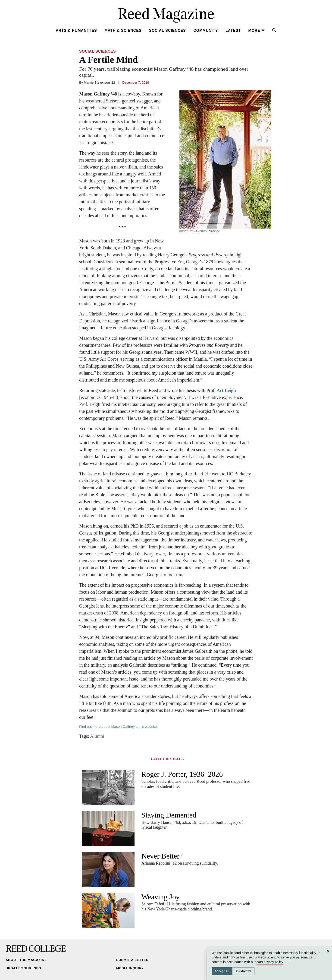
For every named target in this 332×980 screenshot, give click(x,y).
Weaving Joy (161, 897)
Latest (233, 30)
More (257, 30)
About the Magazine (26, 960)
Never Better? (162, 856)
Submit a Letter (132, 960)
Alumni (97, 736)
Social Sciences (168, 30)
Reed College (36, 949)
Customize (244, 971)
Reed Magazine (166, 15)
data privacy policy (270, 962)
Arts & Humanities (76, 30)
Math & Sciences (123, 30)
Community (206, 30)
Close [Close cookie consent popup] (329, 955)
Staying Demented (169, 815)
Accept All (222, 971)
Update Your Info (23, 968)
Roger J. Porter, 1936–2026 (182, 774)
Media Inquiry (130, 968)
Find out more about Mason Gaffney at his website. (119, 727)
